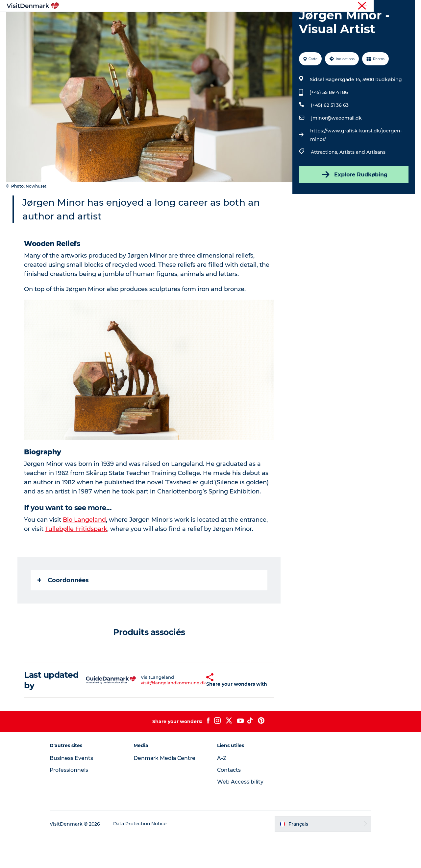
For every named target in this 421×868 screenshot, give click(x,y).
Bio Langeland (85, 551)
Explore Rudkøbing (353, 206)
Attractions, (325, 183)
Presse (408, 6)
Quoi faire (195, 21)
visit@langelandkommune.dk (156, 714)
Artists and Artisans (362, 183)
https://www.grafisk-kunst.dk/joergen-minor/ (356, 166)
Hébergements (236, 21)
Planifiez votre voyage (292, 21)
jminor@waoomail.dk (336, 149)
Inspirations (117, 21)
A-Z (222, 789)
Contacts (229, 801)
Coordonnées (63, 611)
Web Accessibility (240, 813)
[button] (193, 711)
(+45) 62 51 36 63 (329, 136)
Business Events (77, 789)
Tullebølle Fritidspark (77, 560)
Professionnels (381, 6)
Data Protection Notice (146, 855)
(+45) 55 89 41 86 (328, 124)
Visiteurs (352, 6)
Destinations (157, 21)
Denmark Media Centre (168, 789)
